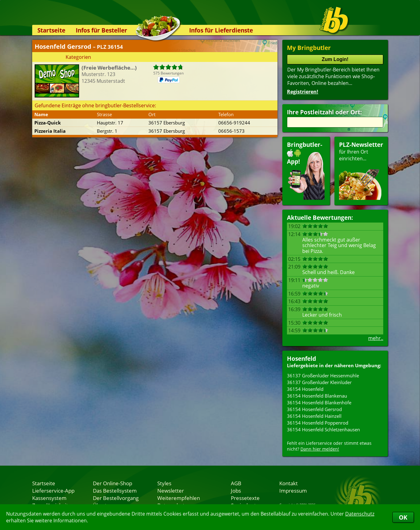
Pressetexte (245, 498)
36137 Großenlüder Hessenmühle (323, 376)
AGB (236, 483)
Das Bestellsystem (115, 490)
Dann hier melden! (320, 449)
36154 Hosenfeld (305, 389)
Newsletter (171, 490)
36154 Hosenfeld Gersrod (314, 409)
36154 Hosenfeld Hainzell (314, 416)
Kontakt (288, 483)
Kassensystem (49, 498)
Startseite (51, 30)
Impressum (293, 490)
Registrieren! (303, 92)
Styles (164, 483)
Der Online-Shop (113, 483)
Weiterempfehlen (179, 498)
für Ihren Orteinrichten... (361, 170)
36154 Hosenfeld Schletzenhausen (323, 429)
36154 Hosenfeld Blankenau (317, 396)
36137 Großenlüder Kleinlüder (319, 382)
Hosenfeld (302, 358)
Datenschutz (360, 514)
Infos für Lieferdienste (221, 30)
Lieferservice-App (53, 490)
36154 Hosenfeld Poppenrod (318, 423)
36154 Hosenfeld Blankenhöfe (319, 402)
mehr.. (376, 338)
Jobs (236, 490)
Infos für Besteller (101, 30)
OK (403, 517)
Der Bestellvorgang (116, 498)
